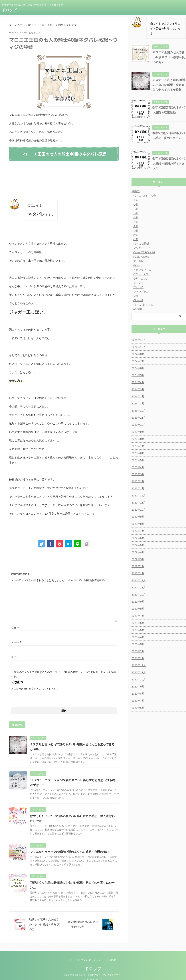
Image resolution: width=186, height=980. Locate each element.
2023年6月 (138, 453)
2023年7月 (138, 446)
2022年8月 (138, 524)
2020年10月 (138, 680)
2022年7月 (138, 531)
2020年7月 (138, 701)
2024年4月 (138, 382)
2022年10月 (138, 510)
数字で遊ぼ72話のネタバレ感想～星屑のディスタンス (169, 164)
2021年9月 (138, 602)
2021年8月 (138, 609)
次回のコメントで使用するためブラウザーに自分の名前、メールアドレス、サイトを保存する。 (63, 674)
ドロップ (9, 10)
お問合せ (112, 955)
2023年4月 (138, 467)
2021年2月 (138, 651)
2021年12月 (138, 580)
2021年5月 (138, 630)
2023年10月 (138, 425)
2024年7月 (138, 361)
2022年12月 (138, 496)
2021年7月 (138, 616)
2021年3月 (138, 644)
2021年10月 (138, 595)
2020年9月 (138, 687)
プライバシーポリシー (92, 955)
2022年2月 (138, 566)
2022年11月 (138, 503)
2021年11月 (138, 588)
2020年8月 (138, 694)
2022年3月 (138, 559)
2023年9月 (138, 432)
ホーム (73, 955)
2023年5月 (138, 460)
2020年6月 (138, 708)
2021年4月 (138, 637)
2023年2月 (138, 481)
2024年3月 (138, 389)
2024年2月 (138, 396)
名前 (15, 627)
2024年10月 (138, 347)
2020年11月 (138, 672)
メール (16, 642)
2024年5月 (138, 375)
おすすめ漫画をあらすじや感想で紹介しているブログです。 (93, 970)
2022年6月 (138, 538)
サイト (15, 657)
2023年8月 (138, 439)
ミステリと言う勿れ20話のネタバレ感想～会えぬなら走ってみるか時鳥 (169, 85)
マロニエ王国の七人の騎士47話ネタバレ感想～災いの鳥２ (169, 57)
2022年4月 (138, 552)
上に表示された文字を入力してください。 (35, 689)
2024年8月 (138, 354)
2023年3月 (138, 474)
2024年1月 (138, 404)
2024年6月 (138, 368)
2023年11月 (138, 418)
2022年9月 (138, 517)
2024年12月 (138, 340)
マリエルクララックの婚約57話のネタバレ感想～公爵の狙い (69, 852)
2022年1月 (138, 573)
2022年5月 (138, 545)
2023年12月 (138, 411)
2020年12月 (138, 665)
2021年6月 (138, 623)
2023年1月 (138, 488)
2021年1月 (138, 658)
